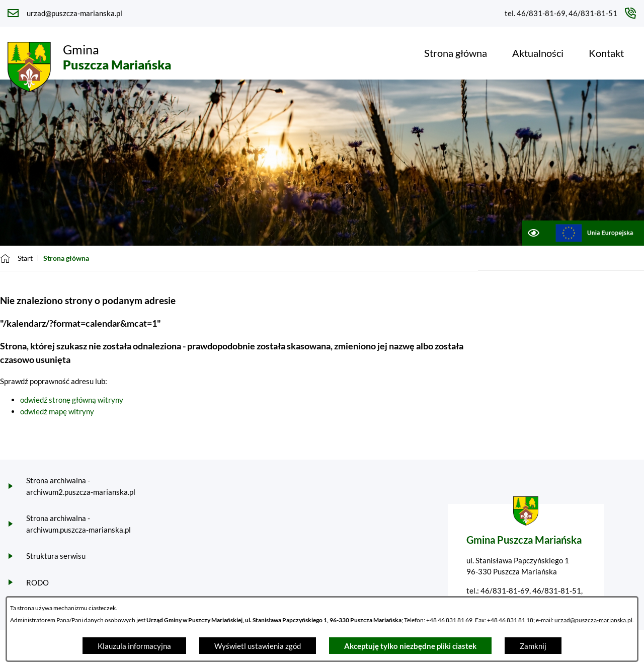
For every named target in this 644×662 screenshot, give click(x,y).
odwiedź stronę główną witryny (72, 400)
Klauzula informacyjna (134, 646)
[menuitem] (456, 53)
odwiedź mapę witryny (57, 411)
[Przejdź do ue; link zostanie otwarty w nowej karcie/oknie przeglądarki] (594, 233)
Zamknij (533, 646)
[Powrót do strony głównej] (16, 258)
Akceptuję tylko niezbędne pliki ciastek (410, 646)
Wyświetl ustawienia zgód (258, 646)
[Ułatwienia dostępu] (533, 233)
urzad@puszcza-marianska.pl (593, 620)
